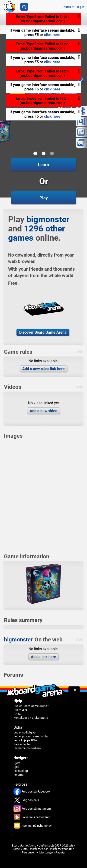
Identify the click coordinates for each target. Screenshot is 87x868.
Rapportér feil (22, 744)
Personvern (29, 852)
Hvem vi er (20, 710)
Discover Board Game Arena (43, 332)
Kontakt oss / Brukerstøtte (31, 718)
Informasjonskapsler (52, 852)
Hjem (17, 763)
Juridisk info (20, 849)
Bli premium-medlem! (27, 748)
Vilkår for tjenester (62, 849)
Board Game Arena (24, 846)
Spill (16, 767)
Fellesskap (21, 771)
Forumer (19, 775)
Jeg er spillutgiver (25, 732)
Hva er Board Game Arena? (31, 706)
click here (52, 35)
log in (81, 7)
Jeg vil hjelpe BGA (25, 740)
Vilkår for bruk (39, 849)
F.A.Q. (17, 714)
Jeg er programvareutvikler (31, 736)
